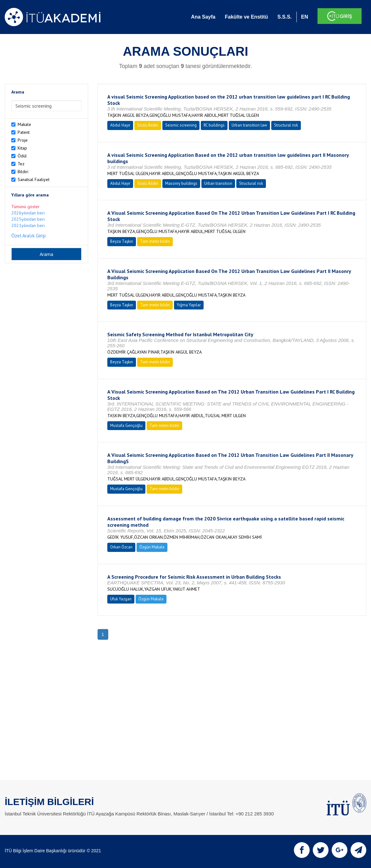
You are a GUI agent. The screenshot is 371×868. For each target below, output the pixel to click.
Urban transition (218, 183)
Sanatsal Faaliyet (34, 179)
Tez (21, 164)
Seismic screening (181, 125)
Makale (24, 124)
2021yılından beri (28, 225)
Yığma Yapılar (189, 305)
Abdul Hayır (120, 125)
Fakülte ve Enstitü (246, 17)
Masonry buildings (181, 183)
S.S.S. (284, 17)
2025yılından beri (28, 219)
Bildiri (23, 172)
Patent (24, 132)
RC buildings (214, 125)
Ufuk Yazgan (121, 599)
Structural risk (286, 125)
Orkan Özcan (121, 547)
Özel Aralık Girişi (28, 235)
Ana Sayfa (203, 17)
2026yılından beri (28, 213)
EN (305, 17)
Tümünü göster (25, 207)
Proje (23, 140)
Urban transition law (249, 125)
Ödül (22, 156)
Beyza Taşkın (122, 241)
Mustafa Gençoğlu (126, 425)
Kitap (22, 148)
